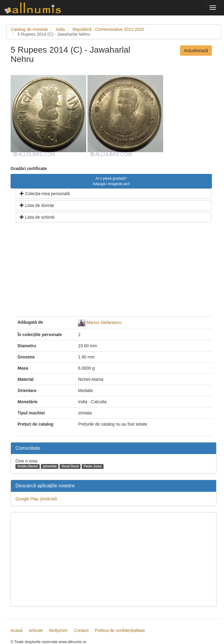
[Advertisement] (114, 272)
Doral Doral (70, 466)
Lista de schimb (37, 217)
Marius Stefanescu (104, 322)
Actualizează (196, 51)
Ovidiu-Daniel (28, 466)
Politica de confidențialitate (120, 630)
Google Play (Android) (36, 499)
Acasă (16, 630)
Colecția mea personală (45, 194)
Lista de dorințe (37, 205)
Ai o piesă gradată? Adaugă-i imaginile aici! (111, 181)
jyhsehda (50, 466)
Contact (81, 630)
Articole (36, 630)
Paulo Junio (93, 466)
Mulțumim (59, 630)
